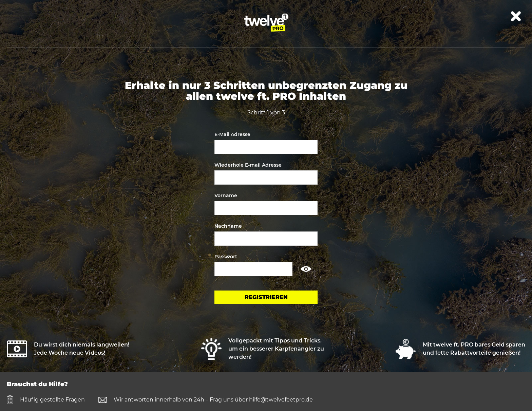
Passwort (226, 257)
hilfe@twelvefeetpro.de (281, 400)
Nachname (228, 226)
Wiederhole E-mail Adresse (248, 165)
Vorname (226, 195)
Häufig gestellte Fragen (52, 400)
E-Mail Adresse (232, 134)
